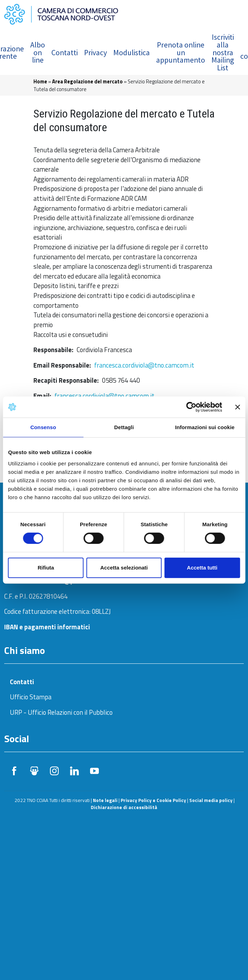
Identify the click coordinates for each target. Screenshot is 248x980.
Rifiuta (46, 568)
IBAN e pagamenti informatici (47, 627)
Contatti (65, 53)
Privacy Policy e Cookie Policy (153, 800)
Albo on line (38, 52)
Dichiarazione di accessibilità (124, 807)
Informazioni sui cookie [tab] (205, 427)
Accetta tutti (202, 568)
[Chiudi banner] (237, 407)
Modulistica (132, 53)
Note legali (105, 800)
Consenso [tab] (43, 427)
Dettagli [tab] (124, 427)
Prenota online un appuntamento (181, 52)
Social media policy (211, 800)
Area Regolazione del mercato (87, 81)
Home (40, 81)
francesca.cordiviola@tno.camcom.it (144, 365)
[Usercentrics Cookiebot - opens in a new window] (191, 407)
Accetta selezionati (124, 568)
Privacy (96, 53)
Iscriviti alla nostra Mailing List (223, 52)
